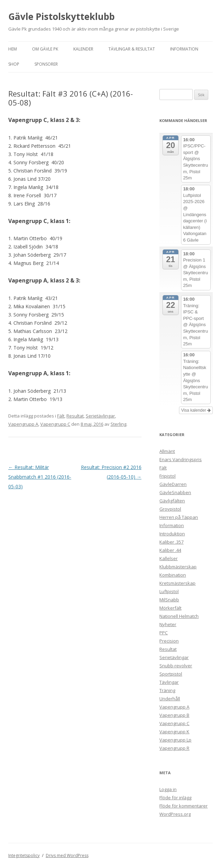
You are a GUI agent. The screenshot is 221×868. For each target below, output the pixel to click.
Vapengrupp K (174, 732)
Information (184, 49)
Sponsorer (46, 64)
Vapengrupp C (55, 424)
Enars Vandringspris (181, 459)
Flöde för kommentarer (183, 806)
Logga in (168, 789)
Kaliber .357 (171, 542)
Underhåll (170, 699)
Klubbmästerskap (178, 567)
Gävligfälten (172, 501)
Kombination (173, 575)
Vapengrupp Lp (175, 740)
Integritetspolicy (24, 855)
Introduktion (172, 534)
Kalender (83, 49)
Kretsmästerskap (177, 583)
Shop (14, 64)
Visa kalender (196, 410)
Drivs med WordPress (67, 855)
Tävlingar (169, 682)
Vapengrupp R (174, 748)
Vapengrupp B (174, 715)
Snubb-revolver (176, 666)
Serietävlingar (100, 416)
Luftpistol (169, 591)
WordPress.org (175, 814)
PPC (164, 633)
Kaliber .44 (170, 550)
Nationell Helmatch (179, 616)
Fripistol (167, 476)
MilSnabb (169, 600)
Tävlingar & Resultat (132, 49)
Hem (13, 49)
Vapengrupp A (23, 424)
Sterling (118, 424)
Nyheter (168, 624)
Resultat (75, 416)
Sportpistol (171, 674)
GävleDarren (173, 484)
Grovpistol (170, 509)
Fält (61, 416)
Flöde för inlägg (175, 798)
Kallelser (169, 558)
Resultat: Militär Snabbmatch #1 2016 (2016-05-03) (40, 477)
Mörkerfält (170, 608)
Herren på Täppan (179, 517)
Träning (167, 690)
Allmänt (167, 451)
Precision (169, 641)
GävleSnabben (175, 492)
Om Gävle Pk (45, 49)
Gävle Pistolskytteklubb (61, 16)
